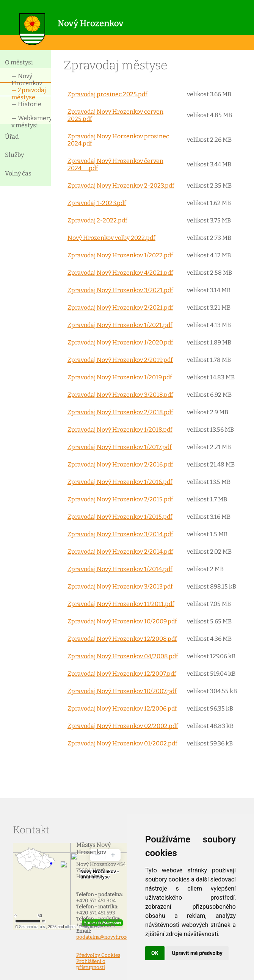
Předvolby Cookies (98, 955)
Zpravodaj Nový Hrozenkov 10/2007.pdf (122, 691)
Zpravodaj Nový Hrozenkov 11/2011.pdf (121, 604)
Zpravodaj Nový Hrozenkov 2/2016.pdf (120, 464)
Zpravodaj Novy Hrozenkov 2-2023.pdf (121, 186)
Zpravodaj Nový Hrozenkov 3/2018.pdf (120, 395)
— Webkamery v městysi (31, 121)
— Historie (26, 104)
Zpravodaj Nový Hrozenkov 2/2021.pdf (120, 308)
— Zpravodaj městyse (29, 93)
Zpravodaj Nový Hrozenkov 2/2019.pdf (120, 360)
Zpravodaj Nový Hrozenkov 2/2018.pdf (120, 412)
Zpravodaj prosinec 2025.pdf (107, 94)
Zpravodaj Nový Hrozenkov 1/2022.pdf (120, 255)
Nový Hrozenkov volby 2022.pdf (111, 238)
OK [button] (155, 953)
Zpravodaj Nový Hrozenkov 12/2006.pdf (122, 708)
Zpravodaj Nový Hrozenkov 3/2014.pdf (120, 534)
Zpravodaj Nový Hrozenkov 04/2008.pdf (123, 656)
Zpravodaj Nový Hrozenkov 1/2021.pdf (120, 325)
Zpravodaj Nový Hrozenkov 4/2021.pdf (120, 273)
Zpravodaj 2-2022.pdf (97, 220)
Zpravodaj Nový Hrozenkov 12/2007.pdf (122, 674)
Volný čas (18, 173)
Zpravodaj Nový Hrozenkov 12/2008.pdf (122, 639)
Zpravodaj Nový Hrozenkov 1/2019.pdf (120, 377)
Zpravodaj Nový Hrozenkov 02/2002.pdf (123, 726)
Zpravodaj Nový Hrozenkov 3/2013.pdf (120, 586)
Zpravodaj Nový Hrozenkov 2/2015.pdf (120, 499)
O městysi (19, 62)
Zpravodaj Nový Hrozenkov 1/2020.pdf (120, 342)
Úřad (12, 137)
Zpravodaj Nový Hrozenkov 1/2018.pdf (120, 430)
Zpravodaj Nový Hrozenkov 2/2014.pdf (120, 552)
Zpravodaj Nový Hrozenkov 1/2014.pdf (120, 569)
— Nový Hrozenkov (27, 79)
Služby (14, 155)
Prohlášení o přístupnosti (91, 964)
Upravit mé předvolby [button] (197, 953)
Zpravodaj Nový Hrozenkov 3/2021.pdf (120, 290)
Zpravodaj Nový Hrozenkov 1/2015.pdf (120, 517)
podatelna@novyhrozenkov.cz (111, 937)
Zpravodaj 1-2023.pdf (97, 203)
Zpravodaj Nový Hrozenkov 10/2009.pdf (122, 621)
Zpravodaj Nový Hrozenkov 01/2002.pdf (122, 743)
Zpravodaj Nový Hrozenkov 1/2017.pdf (120, 447)
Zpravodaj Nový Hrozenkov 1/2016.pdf (120, 482)
